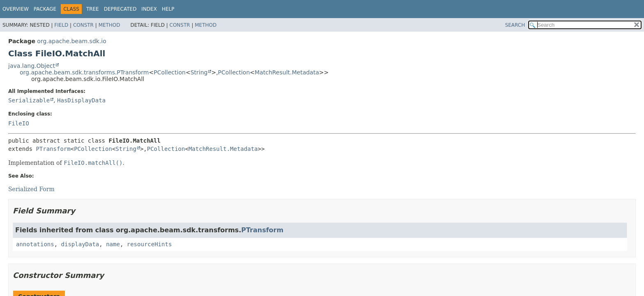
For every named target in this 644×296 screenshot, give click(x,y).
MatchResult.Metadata (287, 72)
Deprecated (120, 9)
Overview (16, 9)
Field (61, 25)
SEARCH (515, 25)
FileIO (19, 123)
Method (109, 25)
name (113, 244)
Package (45, 9)
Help (168, 9)
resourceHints (149, 244)
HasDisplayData (81, 100)
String (199, 72)
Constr (83, 25)
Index (149, 9)
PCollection (170, 72)
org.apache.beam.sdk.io (71, 41)
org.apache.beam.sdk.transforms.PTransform (84, 72)
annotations (35, 244)
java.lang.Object (32, 66)
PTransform (53, 149)
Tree (93, 9)
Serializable (29, 100)
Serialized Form (31, 189)
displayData (80, 244)
